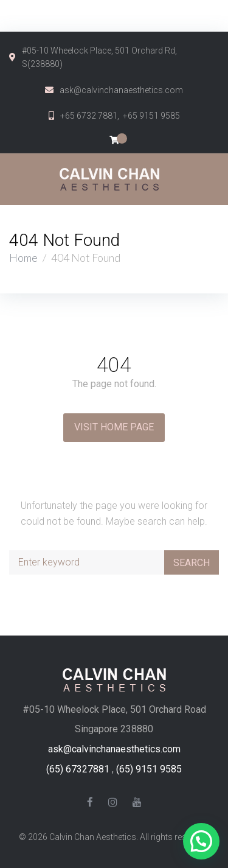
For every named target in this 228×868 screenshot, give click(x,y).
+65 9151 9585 (151, 116)
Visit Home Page (114, 427)
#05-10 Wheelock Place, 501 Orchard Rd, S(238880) (99, 57)
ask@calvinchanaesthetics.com (121, 90)
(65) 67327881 (78, 769)
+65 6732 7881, (92, 116)
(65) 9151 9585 (149, 769)
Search (192, 563)
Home (23, 257)
